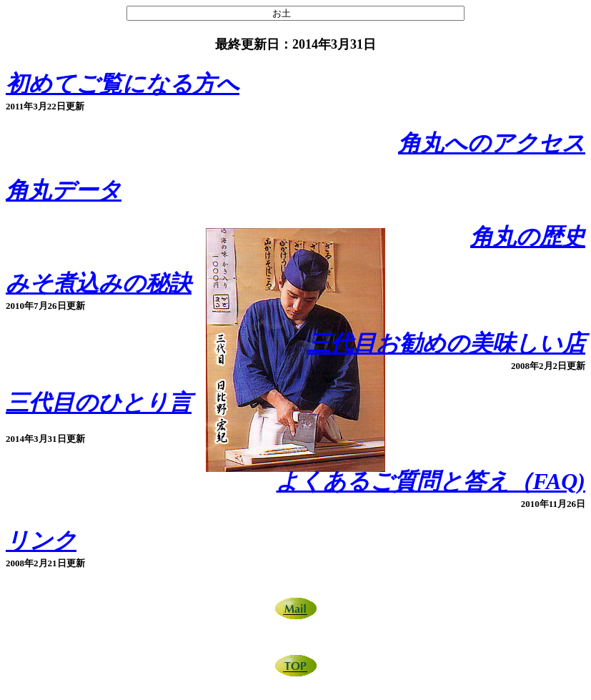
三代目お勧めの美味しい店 (446, 343)
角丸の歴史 (528, 237)
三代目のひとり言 (99, 403)
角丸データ (64, 190)
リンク (41, 541)
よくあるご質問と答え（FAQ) (431, 481)
